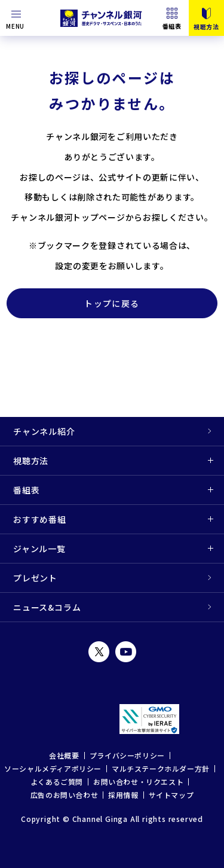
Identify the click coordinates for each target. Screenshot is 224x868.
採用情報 (123, 795)
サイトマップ (171, 795)
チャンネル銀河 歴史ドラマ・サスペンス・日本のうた (102, 18)
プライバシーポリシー (127, 755)
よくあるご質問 (57, 782)
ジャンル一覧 (39, 549)
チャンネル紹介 (44, 431)
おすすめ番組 (40, 519)
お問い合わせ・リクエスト (138, 782)
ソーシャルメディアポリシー (53, 768)
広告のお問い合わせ (64, 795)
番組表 (172, 25)
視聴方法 (31, 461)
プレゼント (35, 578)
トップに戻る (112, 303)
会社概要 (64, 755)
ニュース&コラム (47, 607)
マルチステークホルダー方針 (161, 768)
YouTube (126, 652)
